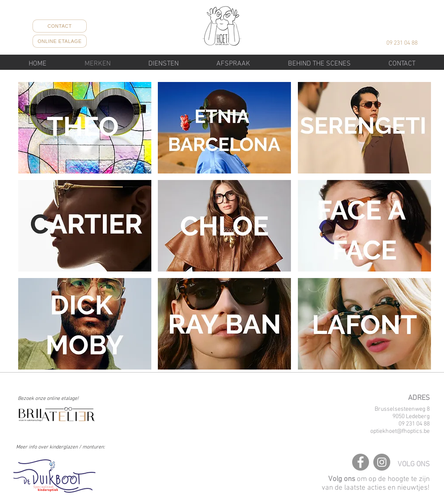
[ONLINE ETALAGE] (60, 41)
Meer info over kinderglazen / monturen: (60, 447)
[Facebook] (361, 462)
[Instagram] (382, 462)
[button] (163, 64)
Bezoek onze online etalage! (48, 399)
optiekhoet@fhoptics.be (400, 431)
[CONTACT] (60, 26)
